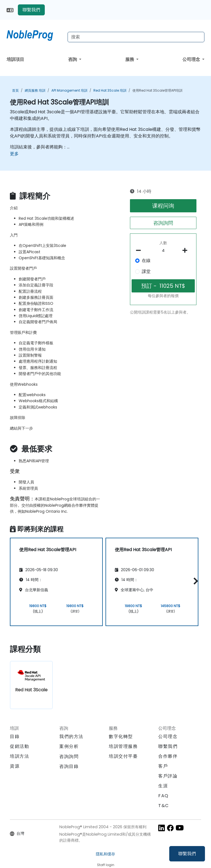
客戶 (163, 766)
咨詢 (73, 59)
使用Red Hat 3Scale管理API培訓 (157, 90)
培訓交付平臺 (123, 756)
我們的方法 (71, 736)
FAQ (163, 796)
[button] (194, 581)
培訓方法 (20, 756)
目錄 (15, 736)
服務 (130, 59)
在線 (146, 260)
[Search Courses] (136, 37)
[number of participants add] (186, 250)
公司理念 (192, 59)
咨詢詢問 (163, 223)
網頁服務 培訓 (35, 90)
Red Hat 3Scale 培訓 (110, 90)
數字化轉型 (121, 736)
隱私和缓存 (105, 854)
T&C (164, 806)
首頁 (15, 90)
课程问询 (163, 206)
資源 (15, 766)
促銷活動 (20, 746)
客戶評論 (168, 776)
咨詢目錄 (69, 766)
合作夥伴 (168, 756)
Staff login (106, 865)
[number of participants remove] (140, 250)
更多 (14, 154)
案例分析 (69, 746)
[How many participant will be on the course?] (163, 251)
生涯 (163, 786)
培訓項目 (15, 59)
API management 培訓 (69, 90)
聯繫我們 (187, 854)
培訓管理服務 (123, 746)
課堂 (146, 271)
